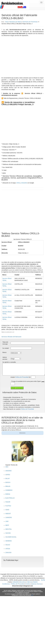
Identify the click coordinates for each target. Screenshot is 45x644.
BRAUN (8, 486)
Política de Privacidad (22, 377)
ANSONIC (9, 471)
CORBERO (9, 490)
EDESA (8, 494)
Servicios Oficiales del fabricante (11, 337)
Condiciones (6, 584)
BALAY (8, 479)
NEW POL (9, 529)
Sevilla (43, 580)
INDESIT (8, 514)
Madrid (35, 582)
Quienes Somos (36, 584)
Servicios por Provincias (30, 22)
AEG (7, 467)
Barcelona (23, 582)
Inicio (7, 22)
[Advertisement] (18, 57)
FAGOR (8, 502)
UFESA (8, 549)
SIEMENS (8, 541)
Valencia (30, 582)
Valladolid (16, 582)
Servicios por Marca (15, 22)
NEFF (7, 525)
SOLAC (8, 545)
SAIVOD (8, 533)
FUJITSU (8, 506)
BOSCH (8, 482)
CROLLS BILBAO (22, 183)
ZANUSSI (8, 553)
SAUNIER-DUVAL (11, 537)
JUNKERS (9, 517)
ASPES (8, 475)
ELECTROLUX (10, 498)
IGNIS (7, 510)
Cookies (28, 584)
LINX (7, 521)
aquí (32, 595)
